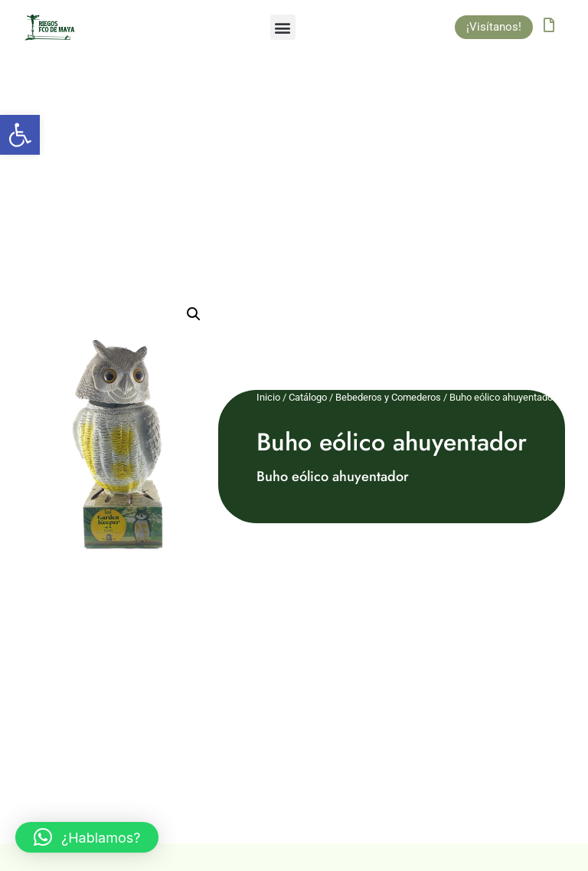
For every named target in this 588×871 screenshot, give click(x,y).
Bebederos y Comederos (388, 397)
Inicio (268, 397)
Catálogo (308, 397)
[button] (20, 135)
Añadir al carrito (306, 511)
